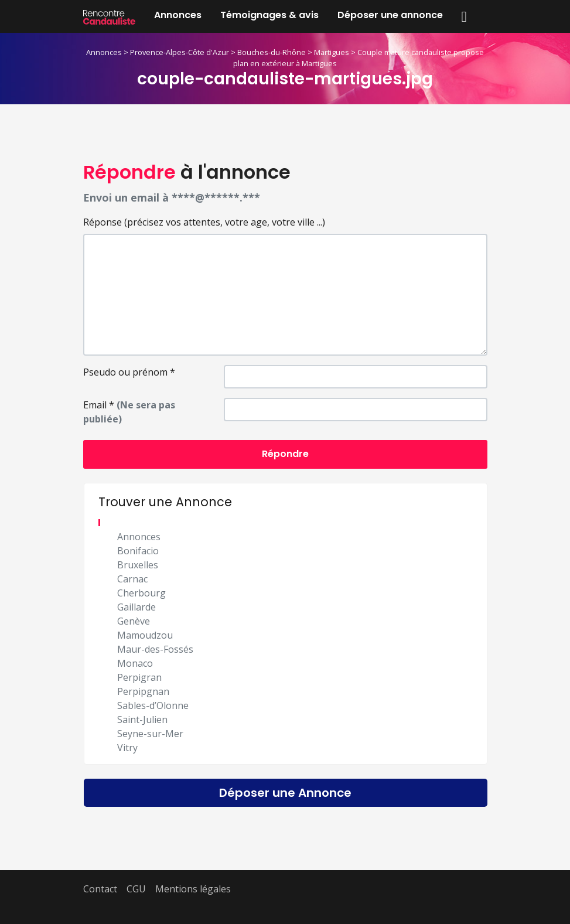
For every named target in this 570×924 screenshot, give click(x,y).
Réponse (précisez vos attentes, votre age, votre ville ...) (204, 222)
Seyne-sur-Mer (150, 734)
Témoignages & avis (269, 15)
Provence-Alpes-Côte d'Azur (180, 52)
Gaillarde (136, 607)
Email (129, 412)
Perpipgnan (143, 691)
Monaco (135, 663)
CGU (136, 889)
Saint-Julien (142, 720)
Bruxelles (138, 565)
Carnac (132, 579)
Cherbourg (141, 593)
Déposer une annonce (390, 15)
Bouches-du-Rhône (272, 52)
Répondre (285, 454)
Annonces (178, 15)
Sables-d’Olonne (153, 705)
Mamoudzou (145, 635)
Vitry (127, 748)
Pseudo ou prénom (129, 372)
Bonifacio (138, 551)
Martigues (332, 52)
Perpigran (139, 677)
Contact (100, 889)
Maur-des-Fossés (155, 649)
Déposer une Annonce (285, 793)
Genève (134, 621)
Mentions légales (193, 889)
